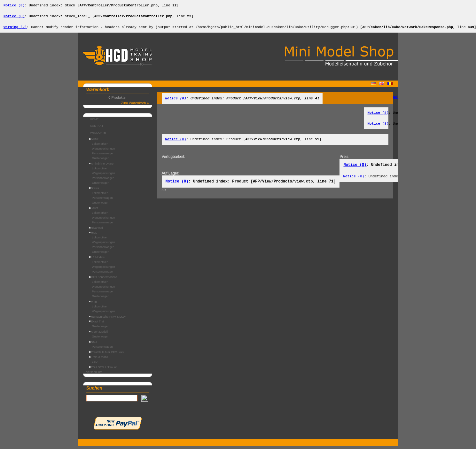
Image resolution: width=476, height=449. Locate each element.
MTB (93, 305)
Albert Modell (98, 335)
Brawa (94, 191)
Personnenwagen (103, 156)
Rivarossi (96, 231)
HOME (94, 122)
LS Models (97, 260)
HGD (93, 236)
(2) (15, 30)
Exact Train (97, 324)
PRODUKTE (98, 135)
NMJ (93, 345)
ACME (94, 142)
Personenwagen (102, 201)
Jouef (94, 211)
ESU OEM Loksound (103, 370)
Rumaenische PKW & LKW (107, 320)
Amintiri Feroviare (101, 166)
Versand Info (94, 375)
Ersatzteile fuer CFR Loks (106, 355)
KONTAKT (97, 129)
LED (95, 365)
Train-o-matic (98, 360)
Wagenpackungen (104, 151)
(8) (14, 6)
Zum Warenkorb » (135, 106)
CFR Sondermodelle (103, 280)
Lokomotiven (100, 147)
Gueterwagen (101, 161)
